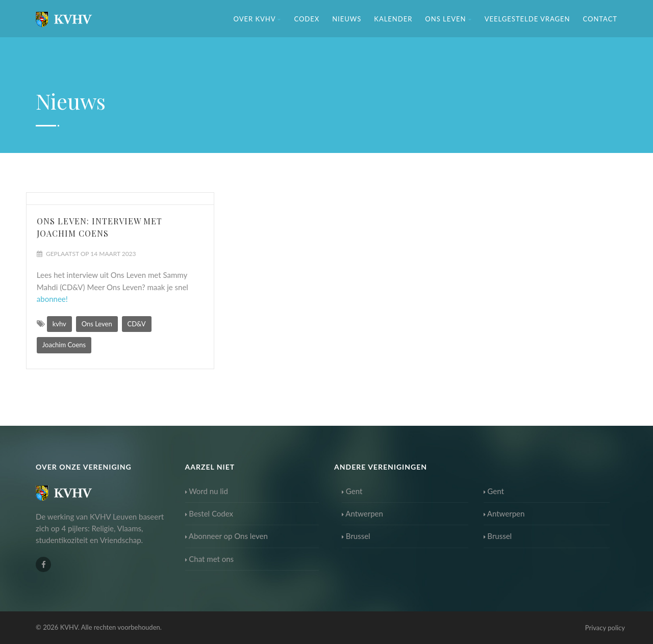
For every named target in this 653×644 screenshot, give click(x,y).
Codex (307, 19)
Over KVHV (258, 19)
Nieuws (347, 19)
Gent (352, 491)
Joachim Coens (64, 345)
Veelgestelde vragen (528, 19)
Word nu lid (207, 491)
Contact (600, 19)
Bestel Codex (209, 513)
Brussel (356, 536)
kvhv (59, 324)
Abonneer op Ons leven (227, 536)
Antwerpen (362, 513)
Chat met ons (210, 559)
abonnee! (52, 299)
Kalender (393, 19)
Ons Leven (448, 19)
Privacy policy (605, 628)
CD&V (137, 324)
